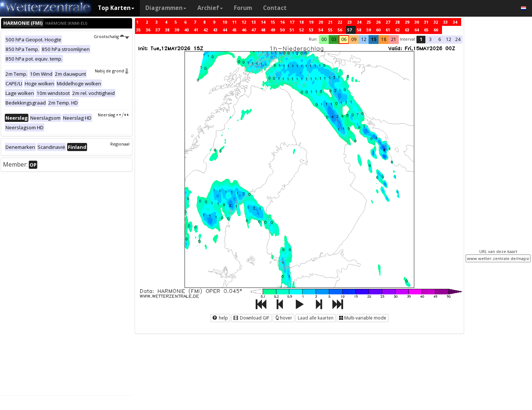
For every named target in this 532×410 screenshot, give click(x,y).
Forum (243, 8)
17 (292, 22)
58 (359, 30)
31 (426, 22)
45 (234, 30)
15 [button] (374, 39)
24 (359, 22)
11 (234, 22)
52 (301, 30)
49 (273, 30)
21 (330, 22)
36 (148, 30)
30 (417, 22)
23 (349, 22)
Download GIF (251, 318)
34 (455, 22)
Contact (275, 8)
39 (177, 30)
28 (397, 22)
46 (244, 30)
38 (167, 30)
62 (397, 30)
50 (282, 30)
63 (407, 30)
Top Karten (116, 8)
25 (369, 22)
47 (253, 30)
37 (158, 30)
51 (292, 30)
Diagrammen (166, 8)
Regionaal (120, 144)
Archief (210, 8)
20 (321, 22)
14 (263, 22)
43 (215, 30)
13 (253, 22)
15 (273, 22)
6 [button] (440, 39)
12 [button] (364, 39)
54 (321, 30)
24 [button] (458, 39)
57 (349, 30)
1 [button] (421, 39)
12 (244, 22)
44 (225, 30)
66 (436, 30)
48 (263, 30)
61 (388, 30)
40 (186, 30)
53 (311, 30)
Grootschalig (111, 36)
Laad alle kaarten (316, 318)
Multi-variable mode (363, 318)
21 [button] (394, 39)
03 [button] (334, 39)
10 (225, 22)
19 (311, 22)
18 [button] (384, 39)
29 (407, 22)
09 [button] (354, 39)
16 (282, 22)
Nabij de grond (112, 71)
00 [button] (324, 39)
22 (340, 22)
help (220, 318)
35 (138, 30)
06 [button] (344, 39)
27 (388, 22)
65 (426, 30)
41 (196, 30)
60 (378, 30)
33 (445, 22)
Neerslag (113, 115)
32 (436, 22)
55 (330, 30)
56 (340, 30)
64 (417, 30)
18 (301, 22)
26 (378, 22)
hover (284, 318)
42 (205, 30)
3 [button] (430, 39)
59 (369, 30)
